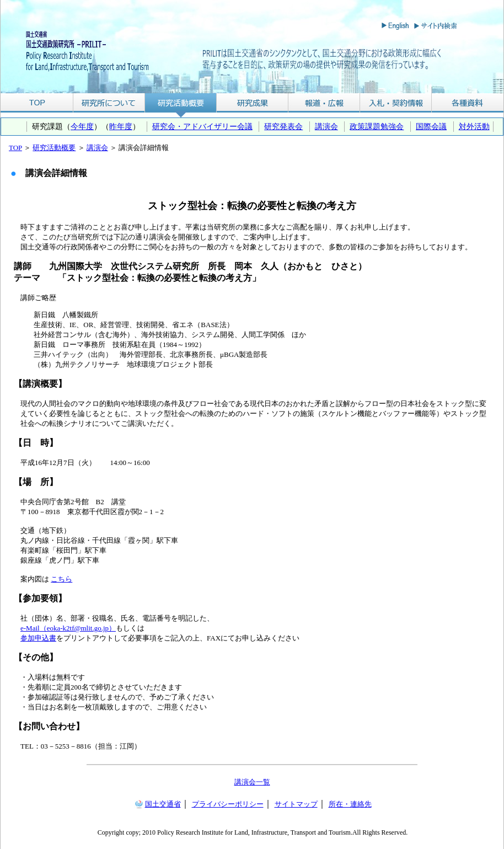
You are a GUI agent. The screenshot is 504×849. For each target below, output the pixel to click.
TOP (37, 103)
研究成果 (253, 103)
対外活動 (474, 126)
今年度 (82, 126)
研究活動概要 (181, 103)
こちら (61, 579)
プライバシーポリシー (228, 804)
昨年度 (121, 126)
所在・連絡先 (350, 804)
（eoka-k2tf (57, 628)
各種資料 (468, 103)
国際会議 (431, 126)
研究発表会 (283, 126)
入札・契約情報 (396, 103)
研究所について (109, 103)
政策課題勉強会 (377, 126)
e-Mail (30, 628)
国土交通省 (163, 804)
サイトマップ (296, 804)
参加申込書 (38, 638)
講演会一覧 (252, 782)
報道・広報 (324, 103)
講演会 (326, 126)
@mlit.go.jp (91, 628)
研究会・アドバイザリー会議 (202, 126)
